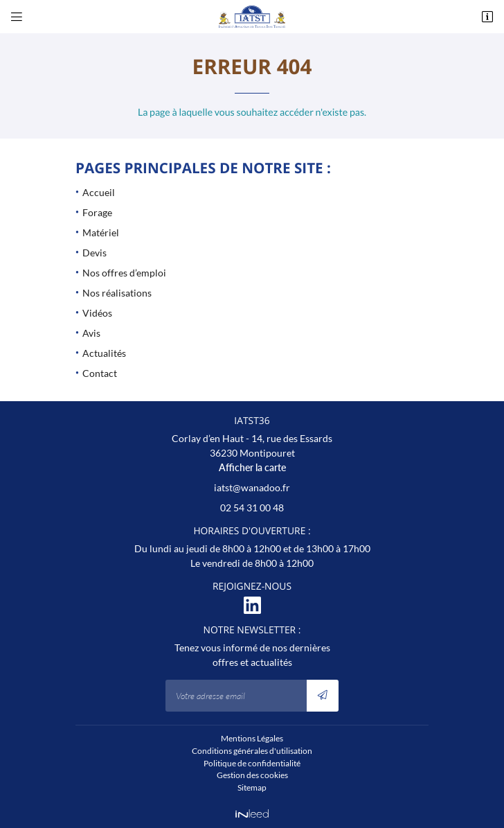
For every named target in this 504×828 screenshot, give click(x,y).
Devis (94, 253)
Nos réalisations (117, 293)
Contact (100, 373)
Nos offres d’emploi (124, 273)
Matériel (101, 232)
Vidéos (97, 313)
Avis (91, 333)
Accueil (99, 192)
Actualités (104, 353)
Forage (97, 212)
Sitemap (252, 787)
